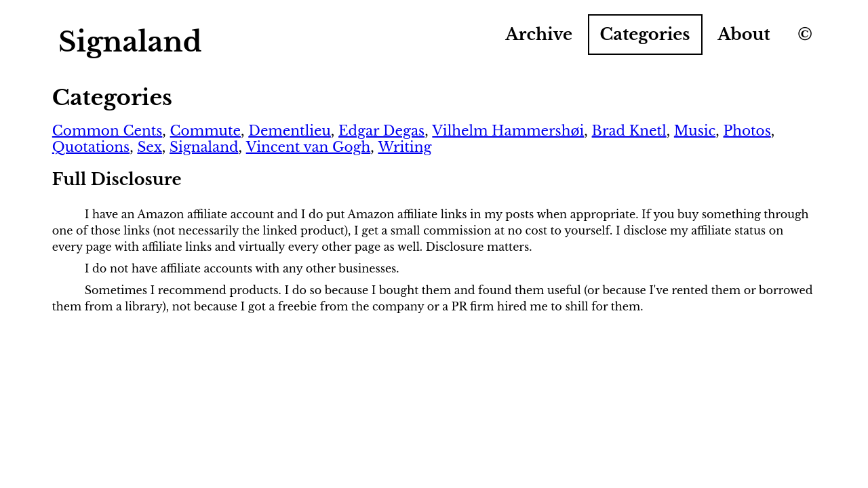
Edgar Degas (381, 131)
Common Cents (107, 131)
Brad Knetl (629, 131)
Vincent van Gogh (309, 147)
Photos (747, 131)
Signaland (204, 147)
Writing (405, 147)
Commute (205, 131)
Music (695, 131)
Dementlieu (290, 131)
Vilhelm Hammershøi (508, 131)
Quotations (91, 147)
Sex (149, 147)
